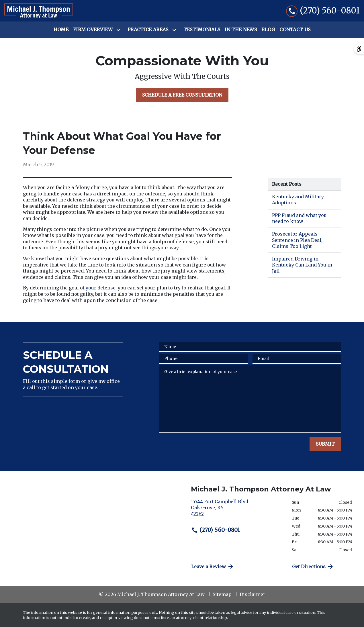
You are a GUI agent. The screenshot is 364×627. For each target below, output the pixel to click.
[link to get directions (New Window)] (237, 510)
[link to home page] (39, 11)
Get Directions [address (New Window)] (313, 567)
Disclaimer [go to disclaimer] (253, 594)
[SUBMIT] (325, 444)
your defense (101, 288)
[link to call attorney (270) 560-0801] (323, 11)
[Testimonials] (202, 30)
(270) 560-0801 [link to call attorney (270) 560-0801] (216, 530)
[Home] (61, 30)
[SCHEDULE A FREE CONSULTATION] (182, 95)
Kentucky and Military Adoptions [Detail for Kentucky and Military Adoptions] (298, 200)
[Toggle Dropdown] (120, 30)
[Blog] (268, 30)
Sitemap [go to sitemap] (222, 594)
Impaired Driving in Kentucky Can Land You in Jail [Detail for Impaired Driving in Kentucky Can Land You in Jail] (302, 265)
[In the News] (241, 30)
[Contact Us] (295, 30)
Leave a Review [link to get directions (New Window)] (213, 567)
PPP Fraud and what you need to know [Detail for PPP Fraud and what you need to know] (299, 218)
